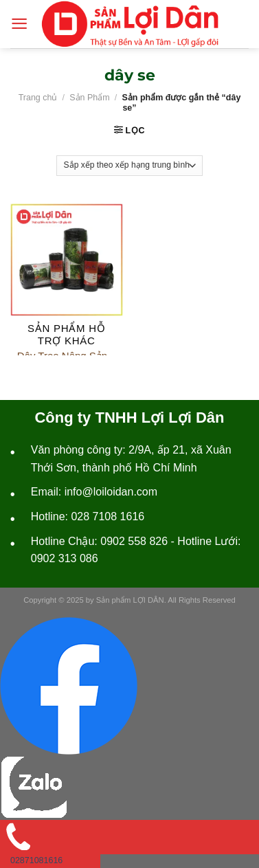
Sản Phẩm (89, 98)
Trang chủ (38, 98)
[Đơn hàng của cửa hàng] (129, 166)
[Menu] (19, 24)
